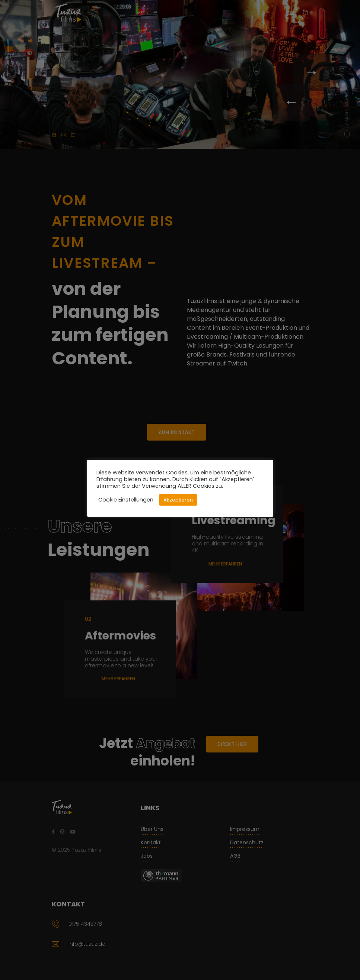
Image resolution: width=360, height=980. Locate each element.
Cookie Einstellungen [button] (126, 500)
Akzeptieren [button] (178, 500)
